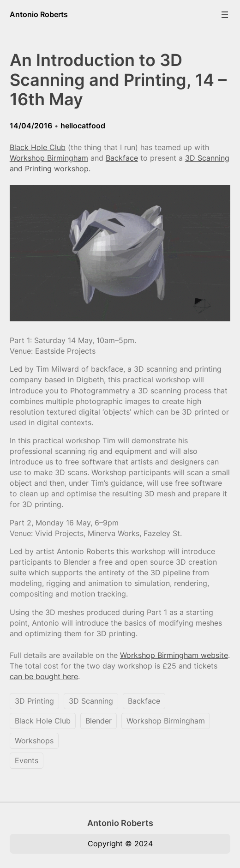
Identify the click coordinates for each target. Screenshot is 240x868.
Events (27, 760)
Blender (99, 721)
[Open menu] (225, 15)
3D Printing (34, 701)
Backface (122, 158)
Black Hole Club (38, 147)
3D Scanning (91, 701)
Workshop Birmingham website (174, 655)
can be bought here (44, 676)
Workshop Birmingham (49, 158)
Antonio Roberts (39, 14)
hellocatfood (83, 126)
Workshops (34, 741)
